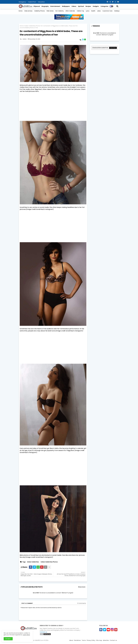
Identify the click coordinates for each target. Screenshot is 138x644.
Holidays (117, 11)
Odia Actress (28, 11)
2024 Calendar (70, 11)
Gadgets (96, 6)
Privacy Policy (91, 640)
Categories (104, 6)
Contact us (43, 632)
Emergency (22, 2)
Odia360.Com (39, 640)
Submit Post (32, 2)
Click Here (113, 48)
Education (41, 2)
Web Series (50, 11)
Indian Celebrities (33, 562)
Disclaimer (77, 640)
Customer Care (107, 11)
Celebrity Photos (39, 11)
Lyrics (88, 11)
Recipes (88, 6)
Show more (82, 587)
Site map (99, 640)
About (71, 640)
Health (93, 11)
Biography (45, 6)
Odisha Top (80, 11)
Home (21, 11)
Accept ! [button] (8, 639)
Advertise (106, 640)
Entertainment (55, 6)
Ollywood (37, 6)
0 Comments (82, 603)
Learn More (26, 635)
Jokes (99, 11)
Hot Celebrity (60, 11)
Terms (84, 640)
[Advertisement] (53, 107)
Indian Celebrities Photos (32, 26)
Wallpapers (66, 6)
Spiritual (81, 6)
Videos (74, 6)
